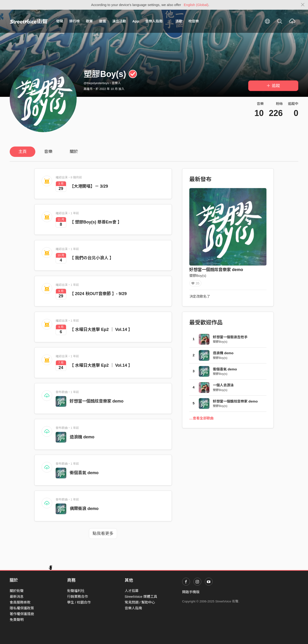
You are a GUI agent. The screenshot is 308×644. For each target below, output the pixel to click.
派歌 (179, 21)
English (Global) (196, 5)
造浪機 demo (82, 437)
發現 (60, 21)
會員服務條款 (20, 602)
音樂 (48, 152)
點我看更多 (103, 534)
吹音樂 (194, 21)
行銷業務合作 (78, 597)
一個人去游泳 (223, 387)
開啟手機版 (191, 592)
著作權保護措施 (22, 614)
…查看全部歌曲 (201, 420)
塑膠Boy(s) (198, 276)
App (136, 21)
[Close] (303, 5)
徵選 (103, 21)
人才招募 (132, 591)
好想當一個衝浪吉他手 (230, 339)
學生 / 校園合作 (79, 602)
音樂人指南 (154, 21)
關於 (74, 152)
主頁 (23, 152)
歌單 (89, 21)
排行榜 (74, 21)
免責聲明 (17, 620)
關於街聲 (17, 591)
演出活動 (119, 21)
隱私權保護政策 (22, 608)
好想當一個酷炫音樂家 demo (97, 401)
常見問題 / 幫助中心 (140, 602)
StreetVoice (29, 21)
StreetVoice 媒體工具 (141, 597)
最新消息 (17, 597)
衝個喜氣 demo (84, 473)
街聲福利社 (76, 591)
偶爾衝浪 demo (84, 509)
